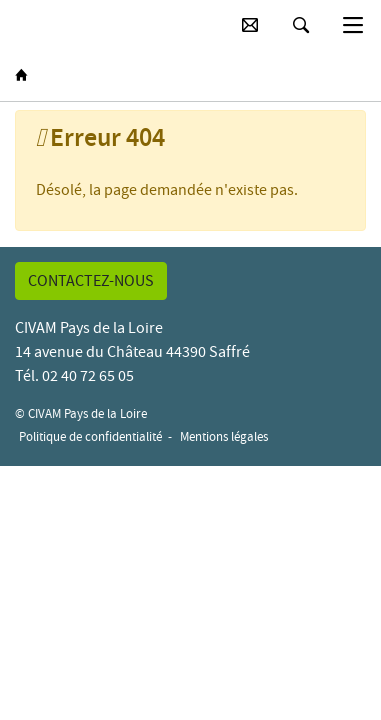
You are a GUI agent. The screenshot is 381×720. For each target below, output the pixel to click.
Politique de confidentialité (90, 436)
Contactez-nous (91, 281)
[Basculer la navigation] (353, 25)
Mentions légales (224, 436)
